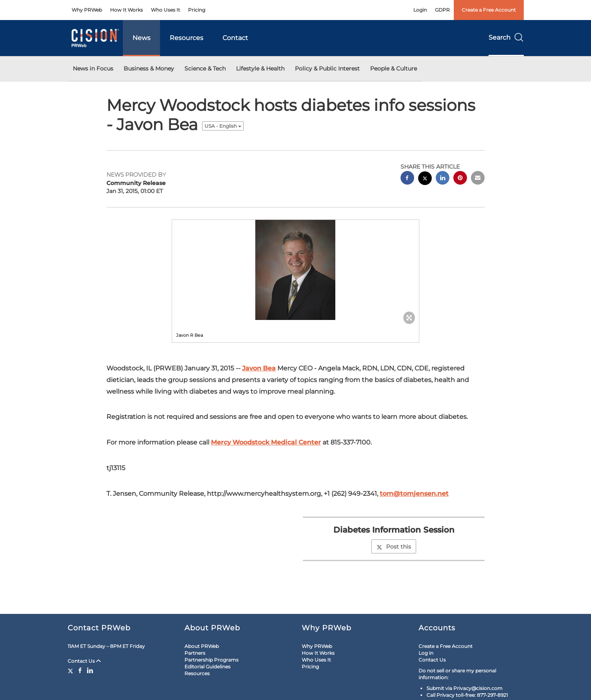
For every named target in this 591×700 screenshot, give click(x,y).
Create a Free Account (489, 10)
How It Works (126, 10)
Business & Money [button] (149, 68)
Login (420, 10)
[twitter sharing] (425, 179)
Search (506, 37)
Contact (235, 38)
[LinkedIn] (90, 670)
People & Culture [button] (394, 68)
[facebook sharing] (407, 179)
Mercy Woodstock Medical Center (266, 442)
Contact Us (84, 661)
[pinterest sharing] (460, 179)
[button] (296, 270)
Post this (394, 547)
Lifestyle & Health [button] (260, 68)
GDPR (442, 10)
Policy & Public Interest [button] (327, 68)
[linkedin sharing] (443, 179)
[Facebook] (80, 670)
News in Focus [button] (93, 68)
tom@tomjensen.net (414, 494)
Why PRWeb (87, 10)
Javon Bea (259, 368)
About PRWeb (202, 646)
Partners (195, 653)
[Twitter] (71, 670)
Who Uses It (165, 10)
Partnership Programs (211, 660)
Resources (186, 38)
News (141, 38)
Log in (426, 653)
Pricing (197, 10)
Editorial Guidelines (207, 667)
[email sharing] (478, 179)
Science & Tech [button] (205, 68)
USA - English (223, 126)
